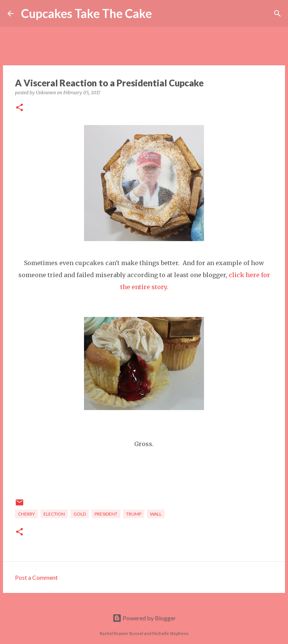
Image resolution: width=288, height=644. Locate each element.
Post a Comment (36, 577)
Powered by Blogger (144, 618)
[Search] (162, 14)
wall (156, 514)
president (106, 514)
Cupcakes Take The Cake (86, 13)
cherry (26, 514)
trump (134, 514)
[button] (19, 108)
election (54, 514)
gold (80, 514)
